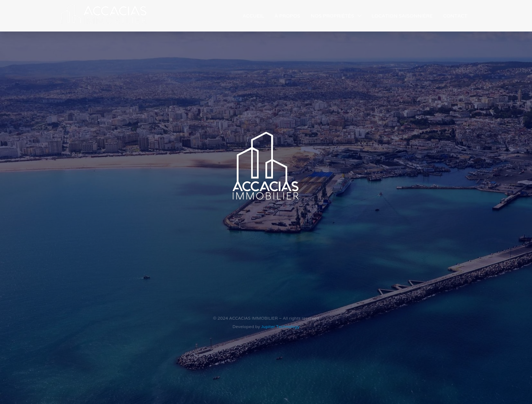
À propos (287, 16)
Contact (455, 16)
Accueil (253, 16)
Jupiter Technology (280, 326)
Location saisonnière (402, 16)
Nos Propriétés (332, 16)
